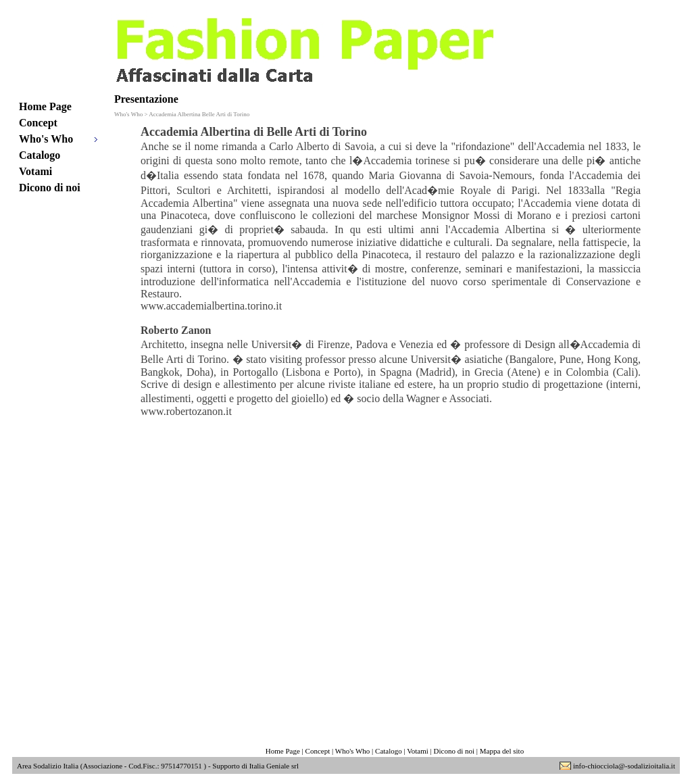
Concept (38, 123)
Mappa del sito (502, 751)
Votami (35, 171)
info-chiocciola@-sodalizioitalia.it (624, 766)
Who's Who (46, 139)
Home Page (45, 106)
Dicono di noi (50, 188)
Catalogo (40, 155)
